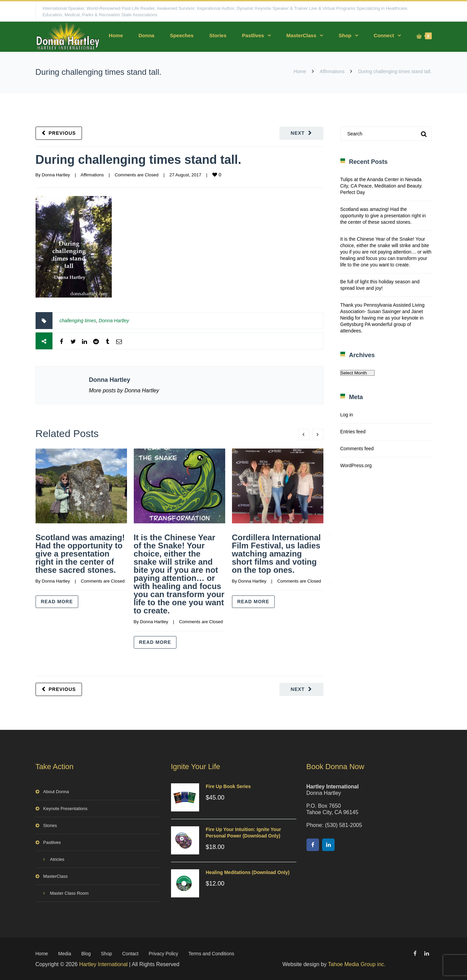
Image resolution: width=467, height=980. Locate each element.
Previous (62, 133)
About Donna (56, 792)
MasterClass (301, 35)
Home (116, 35)
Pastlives (253, 35)
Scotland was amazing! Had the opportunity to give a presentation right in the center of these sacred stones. (80, 554)
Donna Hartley (56, 175)
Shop (345, 35)
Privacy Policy (163, 954)
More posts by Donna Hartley (124, 390)
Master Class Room (69, 893)
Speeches (182, 35)
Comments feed (357, 449)
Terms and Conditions (211, 954)
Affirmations (332, 71)
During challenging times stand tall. (139, 160)
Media (65, 954)
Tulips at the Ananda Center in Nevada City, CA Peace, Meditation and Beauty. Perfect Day (381, 186)
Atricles (57, 859)
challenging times (78, 321)
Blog (86, 954)
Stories (218, 35)
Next (298, 133)
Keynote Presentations (66, 809)
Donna (146, 35)
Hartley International (103, 964)
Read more (57, 602)
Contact (130, 954)
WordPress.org (356, 465)
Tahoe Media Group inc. (357, 964)
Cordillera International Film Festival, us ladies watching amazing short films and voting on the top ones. (277, 554)
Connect (384, 35)
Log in (347, 415)
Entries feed (353, 432)
